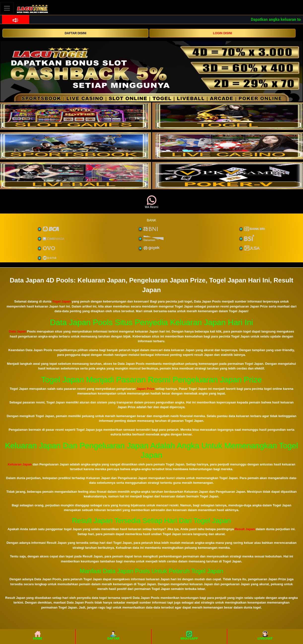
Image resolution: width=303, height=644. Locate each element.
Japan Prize (145, 389)
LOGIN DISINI (222, 33)
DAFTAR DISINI (76, 33)
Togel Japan (61, 301)
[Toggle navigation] (7, 8)
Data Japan (17, 331)
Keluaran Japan (20, 464)
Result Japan (245, 529)
